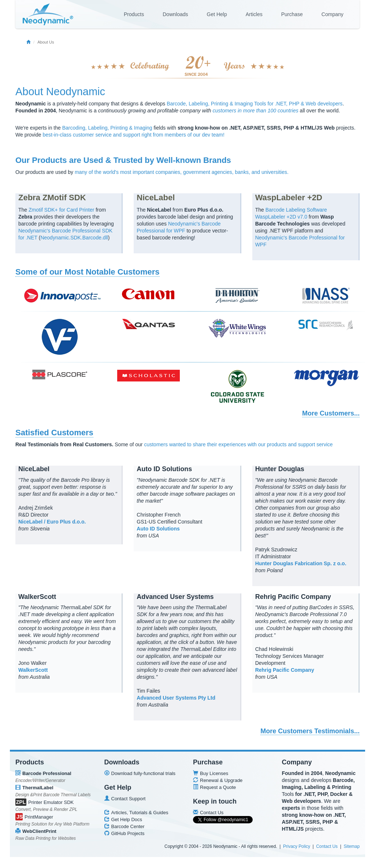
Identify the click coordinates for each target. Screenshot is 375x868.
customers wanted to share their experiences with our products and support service (238, 444)
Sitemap (352, 846)
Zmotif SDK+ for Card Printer (61, 210)
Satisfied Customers (54, 433)
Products (134, 14)
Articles (254, 14)
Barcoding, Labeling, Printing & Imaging (107, 128)
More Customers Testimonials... (310, 731)
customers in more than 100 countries (256, 111)
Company (333, 14)
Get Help (217, 14)
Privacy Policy (297, 846)
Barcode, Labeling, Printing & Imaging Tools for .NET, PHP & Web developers (255, 104)
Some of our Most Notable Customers (88, 272)
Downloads (175, 14)
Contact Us (327, 846)
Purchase (292, 14)
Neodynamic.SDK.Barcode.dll (74, 238)
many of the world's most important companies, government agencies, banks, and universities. (182, 172)
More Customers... (331, 413)
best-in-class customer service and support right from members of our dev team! (133, 135)
